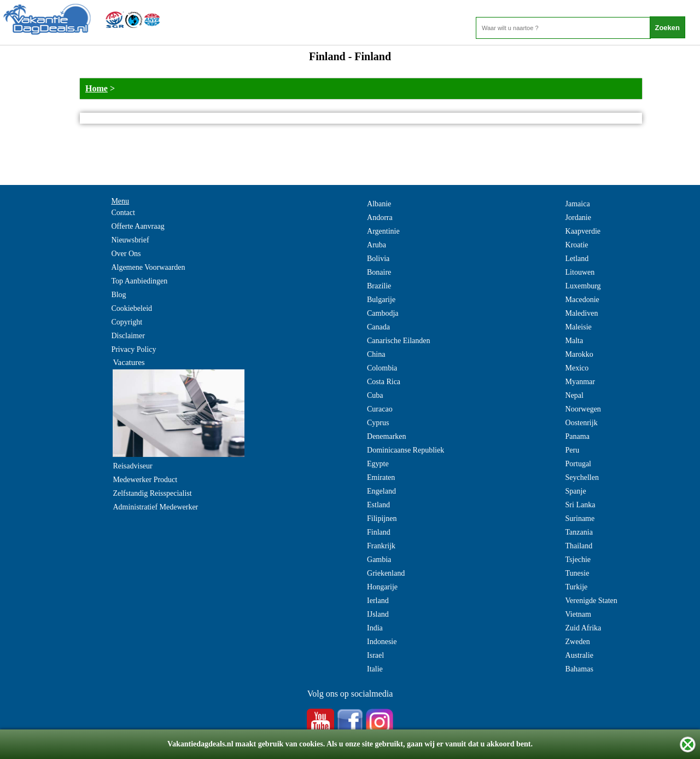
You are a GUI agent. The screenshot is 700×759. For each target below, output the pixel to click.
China (376, 354)
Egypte (378, 464)
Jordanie (578, 218)
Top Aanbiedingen (139, 281)
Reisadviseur (132, 466)
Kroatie (577, 245)
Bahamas (579, 669)
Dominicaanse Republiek (406, 450)
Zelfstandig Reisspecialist (152, 493)
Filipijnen (382, 518)
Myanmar (580, 382)
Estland (378, 505)
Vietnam (578, 614)
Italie (375, 669)
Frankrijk (381, 546)
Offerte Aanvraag (138, 226)
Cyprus (378, 423)
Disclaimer (128, 336)
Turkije (577, 587)
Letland (577, 259)
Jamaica (578, 204)
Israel (375, 655)
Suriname (580, 518)
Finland (379, 532)
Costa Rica (384, 382)
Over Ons (126, 254)
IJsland (378, 614)
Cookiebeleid (132, 308)
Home (97, 88)
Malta (574, 341)
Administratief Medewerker (155, 507)
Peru (573, 450)
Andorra (380, 218)
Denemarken (387, 436)
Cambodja (383, 313)
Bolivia (378, 259)
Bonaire (379, 272)
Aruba (377, 245)
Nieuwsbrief (130, 240)
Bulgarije (381, 300)
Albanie (379, 204)
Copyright (127, 322)
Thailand (579, 546)
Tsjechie (578, 560)
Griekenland (386, 573)
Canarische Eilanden (398, 341)
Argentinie (383, 231)
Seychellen (582, 477)
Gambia (379, 560)
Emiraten (381, 477)
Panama (577, 436)
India (375, 628)
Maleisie (579, 327)
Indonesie (382, 642)
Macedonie (582, 300)
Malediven (582, 313)
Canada (378, 327)
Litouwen (580, 272)
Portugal (578, 464)
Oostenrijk (582, 423)
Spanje (576, 491)
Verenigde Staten (591, 601)
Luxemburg (583, 286)
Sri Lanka (581, 505)
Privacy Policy (133, 349)
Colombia (382, 368)
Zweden (578, 642)
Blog (118, 295)
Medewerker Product (145, 480)
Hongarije (382, 587)
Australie (579, 655)
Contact (123, 213)
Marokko (579, 354)
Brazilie (379, 286)
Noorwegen (583, 409)
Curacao (380, 409)
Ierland (378, 601)
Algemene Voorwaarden (148, 267)
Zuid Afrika (584, 628)
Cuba (375, 395)
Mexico (577, 368)
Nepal (574, 395)
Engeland (381, 491)
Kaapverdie (583, 231)
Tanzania (579, 532)
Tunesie (577, 573)
